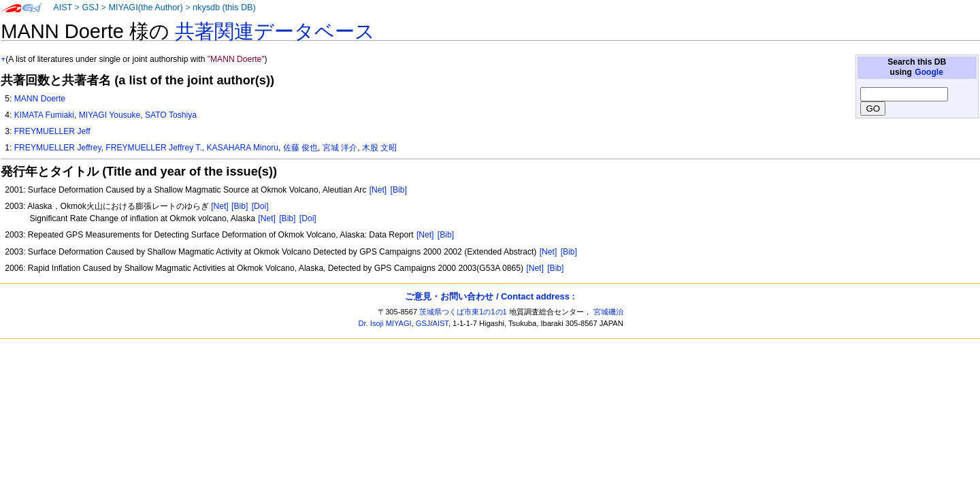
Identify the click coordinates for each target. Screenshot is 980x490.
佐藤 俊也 (300, 148)
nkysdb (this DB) (224, 7)
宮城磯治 (608, 312)
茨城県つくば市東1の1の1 (463, 312)
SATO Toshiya (171, 115)
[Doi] (260, 206)
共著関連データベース (275, 31)
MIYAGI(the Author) (145, 7)
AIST (63, 7)
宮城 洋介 (340, 148)
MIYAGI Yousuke (110, 115)
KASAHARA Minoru (242, 148)
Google (929, 72)
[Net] (378, 190)
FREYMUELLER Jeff (52, 131)
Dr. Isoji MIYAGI (385, 323)
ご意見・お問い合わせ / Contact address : (490, 296)
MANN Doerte (40, 99)
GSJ (90, 7)
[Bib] (399, 190)
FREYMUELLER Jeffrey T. (153, 148)
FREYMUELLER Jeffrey (58, 148)
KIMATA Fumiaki (44, 115)
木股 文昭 (379, 148)
